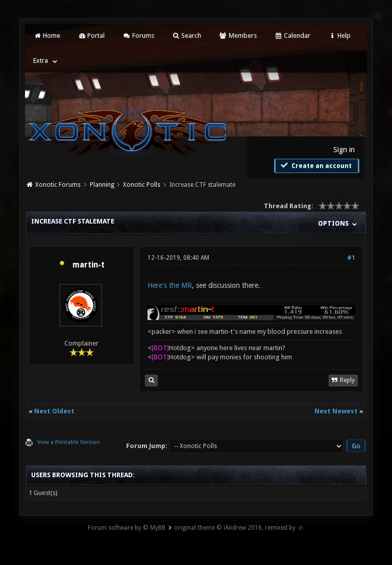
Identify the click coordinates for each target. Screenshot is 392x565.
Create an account (315, 165)
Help (339, 35)
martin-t (89, 265)
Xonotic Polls (142, 185)
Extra (41, 60)
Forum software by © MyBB (127, 528)
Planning (102, 185)
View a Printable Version (69, 442)
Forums (138, 35)
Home (46, 35)
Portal (91, 35)
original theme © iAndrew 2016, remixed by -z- (239, 528)
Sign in (344, 150)
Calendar (292, 35)
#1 (351, 258)
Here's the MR (170, 285)
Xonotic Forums (58, 185)
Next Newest (336, 411)
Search (187, 35)
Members (238, 35)
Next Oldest (54, 411)
